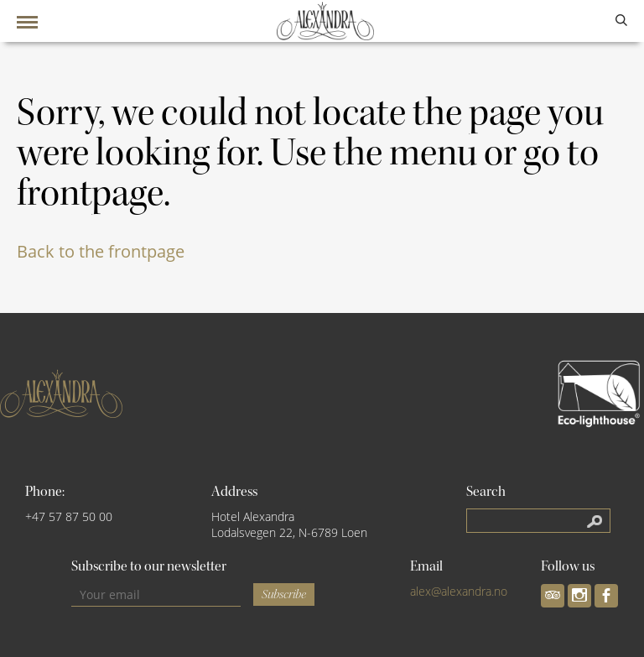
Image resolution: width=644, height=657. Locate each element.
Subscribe (284, 594)
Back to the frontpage (101, 251)
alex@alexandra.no (459, 591)
